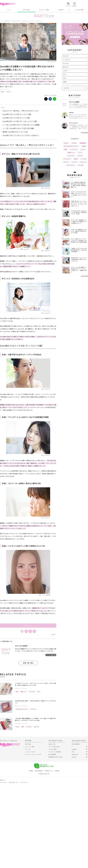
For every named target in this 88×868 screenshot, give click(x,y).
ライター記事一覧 (51, 655)
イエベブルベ (67, 159)
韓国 (17, 692)
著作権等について (49, 771)
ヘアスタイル (71, 156)
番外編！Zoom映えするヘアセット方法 (15, 132)
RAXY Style (26, 10)
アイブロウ (29, 727)
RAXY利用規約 (52, 754)
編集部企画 (83, 143)
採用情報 (57, 771)
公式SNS (61, 10)
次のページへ (28, 626)
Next (53, 635)
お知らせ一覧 (52, 744)
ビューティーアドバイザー (32, 754)
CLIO (39, 692)
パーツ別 (84, 159)
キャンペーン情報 (44, 10)
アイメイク (7, 89)
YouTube (74, 757)
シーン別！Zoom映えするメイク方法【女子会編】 (19, 128)
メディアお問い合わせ (54, 747)
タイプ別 (81, 165)
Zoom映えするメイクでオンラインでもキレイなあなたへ (21, 135)
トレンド (9, 92)
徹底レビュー (23, 692)
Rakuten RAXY (8, 4)
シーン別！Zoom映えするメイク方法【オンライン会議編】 (21, 125)
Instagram (74, 749)
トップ (9, 10)
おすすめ (74, 143)
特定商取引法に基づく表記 (55, 757)
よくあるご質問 (79, 10)
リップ (80, 153)
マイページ (28, 749)
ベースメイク (66, 60)
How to (2, 92)
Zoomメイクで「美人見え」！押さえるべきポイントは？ (21, 111)
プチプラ (80, 156)
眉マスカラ (36, 727)
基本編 (84, 146)
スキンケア (66, 56)
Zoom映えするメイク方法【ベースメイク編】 (17, 114)
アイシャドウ (32, 692)
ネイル (64, 74)
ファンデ (74, 162)
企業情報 (31, 771)
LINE (73, 752)
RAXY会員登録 (76, 744)
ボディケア (66, 67)
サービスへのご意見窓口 (55, 752)
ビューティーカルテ (30, 752)
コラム (64, 78)
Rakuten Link (75, 754)
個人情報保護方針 (39, 771)
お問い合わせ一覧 (13, 782)
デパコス (66, 162)
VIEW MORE (84, 133)
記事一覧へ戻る (28, 663)
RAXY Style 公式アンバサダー (22, 709)
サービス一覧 (3, 782)
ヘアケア (65, 71)
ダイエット (83, 162)
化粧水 (76, 159)
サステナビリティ (24, 782)
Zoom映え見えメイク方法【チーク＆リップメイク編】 (20, 121)
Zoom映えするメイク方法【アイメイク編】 (17, 118)
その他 (64, 82)
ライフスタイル (71, 165)
